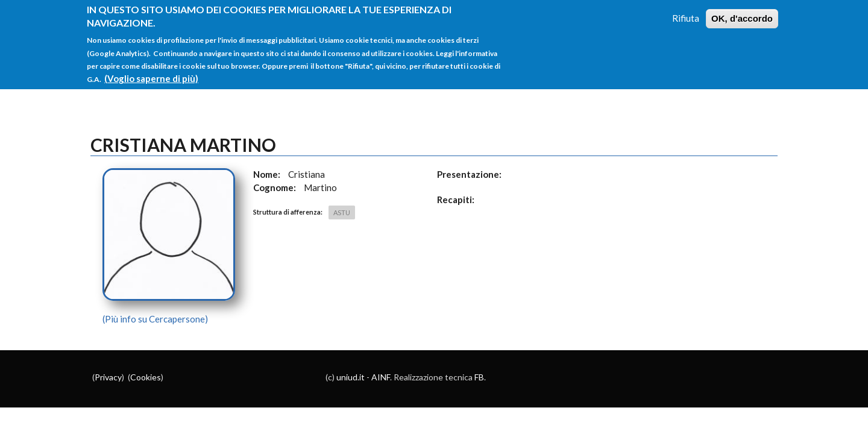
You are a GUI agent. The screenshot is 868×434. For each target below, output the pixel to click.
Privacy (108, 377)
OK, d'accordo (742, 11)
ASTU (342, 212)
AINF (381, 377)
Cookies (146, 377)
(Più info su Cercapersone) (155, 319)
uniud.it (351, 377)
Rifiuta (686, 10)
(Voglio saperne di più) (151, 71)
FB (479, 377)
